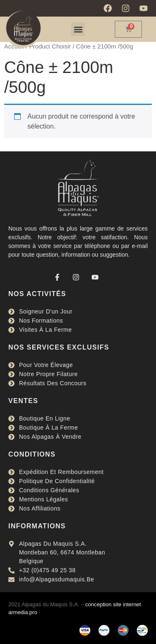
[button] (78, 29)
